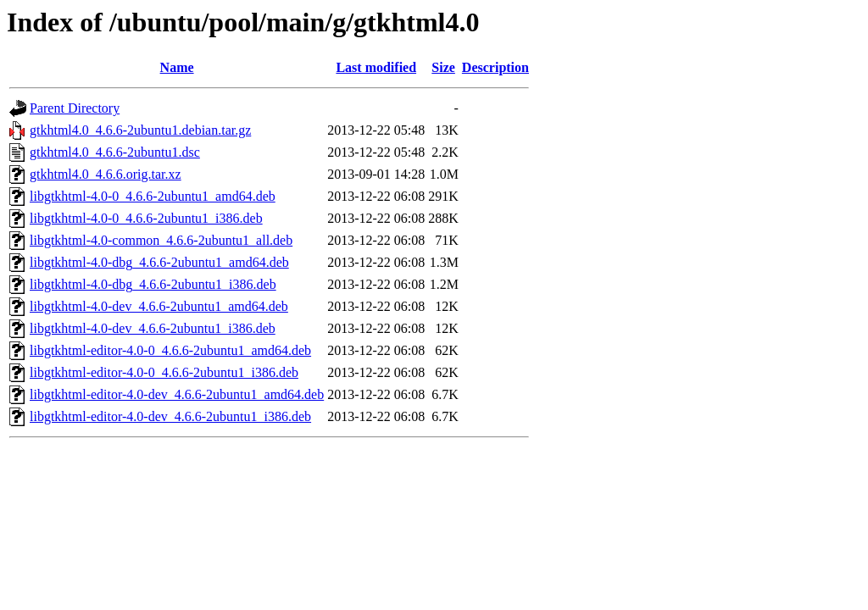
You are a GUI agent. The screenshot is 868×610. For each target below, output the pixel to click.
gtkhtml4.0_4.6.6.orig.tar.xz (106, 174)
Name (177, 67)
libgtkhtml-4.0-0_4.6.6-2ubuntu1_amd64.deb (153, 196)
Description (495, 67)
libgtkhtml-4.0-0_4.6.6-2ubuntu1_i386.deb (146, 218)
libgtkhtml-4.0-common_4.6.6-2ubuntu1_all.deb (161, 240)
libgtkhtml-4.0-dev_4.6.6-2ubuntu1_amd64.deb (159, 306)
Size (443, 67)
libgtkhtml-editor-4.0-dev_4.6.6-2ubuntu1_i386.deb (170, 416)
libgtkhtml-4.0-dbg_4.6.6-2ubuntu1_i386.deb (153, 284)
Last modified (376, 67)
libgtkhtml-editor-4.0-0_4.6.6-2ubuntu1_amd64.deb (170, 350)
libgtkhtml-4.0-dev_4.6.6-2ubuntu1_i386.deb (153, 328)
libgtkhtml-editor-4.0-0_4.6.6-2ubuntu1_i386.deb (164, 372)
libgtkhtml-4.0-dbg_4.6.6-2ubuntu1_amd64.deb (159, 262)
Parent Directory (75, 108)
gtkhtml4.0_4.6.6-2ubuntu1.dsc (115, 152)
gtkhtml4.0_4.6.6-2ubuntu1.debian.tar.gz (140, 130)
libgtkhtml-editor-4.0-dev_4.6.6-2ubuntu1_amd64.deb (177, 394)
